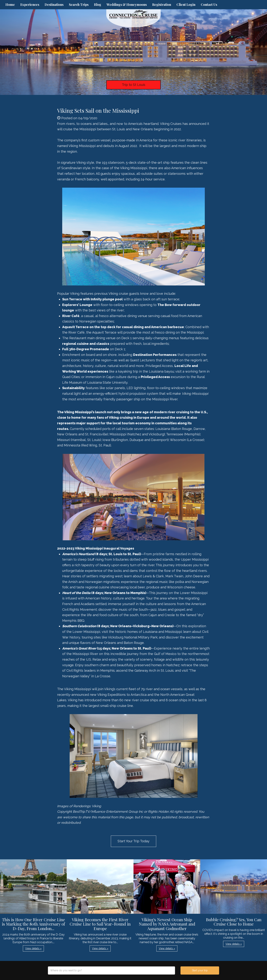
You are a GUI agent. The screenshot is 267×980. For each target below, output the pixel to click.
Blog (98, 5)
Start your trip (200, 970)
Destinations (54, 5)
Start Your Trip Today (133, 841)
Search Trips (79, 5)
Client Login (186, 5)
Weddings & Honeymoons (127, 5)
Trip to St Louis (134, 85)
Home (10, 5)
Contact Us (209, 5)
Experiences (30, 5)
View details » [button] (33, 948)
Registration (162, 5)
